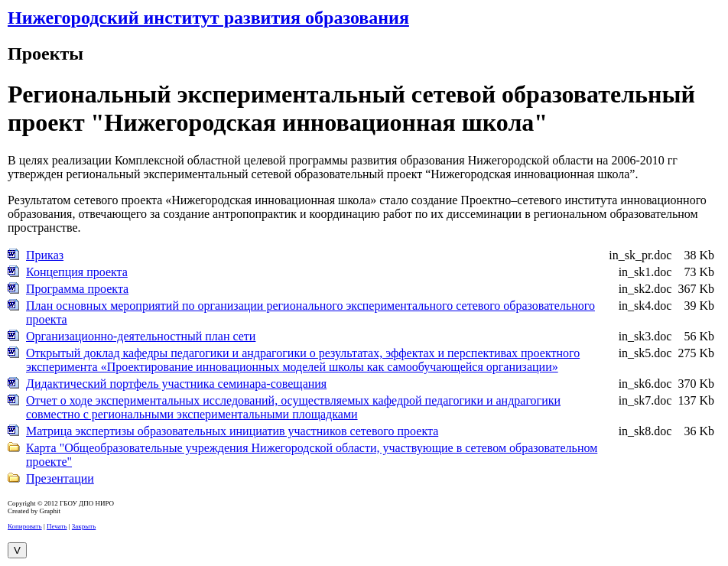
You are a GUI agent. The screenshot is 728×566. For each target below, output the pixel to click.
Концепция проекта (77, 272)
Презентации (60, 478)
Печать (57, 526)
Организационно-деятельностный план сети (141, 336)
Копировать (25, 526)
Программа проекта (77, 289)
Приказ (45, 255)
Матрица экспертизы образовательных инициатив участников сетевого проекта (232, 431)
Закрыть (84, 526)
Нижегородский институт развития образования (208, 18)
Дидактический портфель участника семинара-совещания (176, 384)
